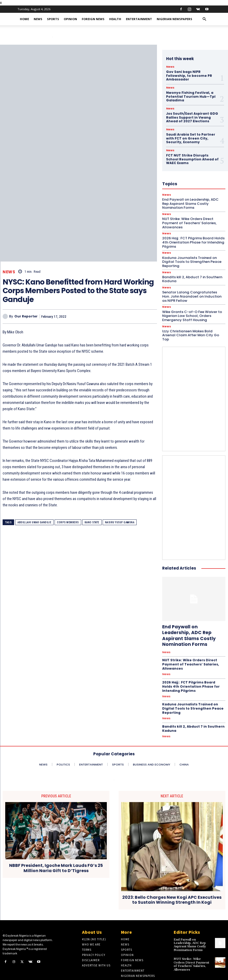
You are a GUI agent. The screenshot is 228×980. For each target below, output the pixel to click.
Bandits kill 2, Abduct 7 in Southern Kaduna (192, 274)
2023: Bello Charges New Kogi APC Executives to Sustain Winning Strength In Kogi (172, 886)
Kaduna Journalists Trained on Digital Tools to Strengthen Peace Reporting (191, 257)
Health (115, 19)
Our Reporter (26, 316)
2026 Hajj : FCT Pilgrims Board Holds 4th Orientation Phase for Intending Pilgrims (191, 674)
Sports (53, 19)
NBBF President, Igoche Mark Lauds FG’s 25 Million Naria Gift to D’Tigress (56, 855)
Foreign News (93, 19)
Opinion (70, 19)
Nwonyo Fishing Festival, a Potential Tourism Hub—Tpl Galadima (191, 92)
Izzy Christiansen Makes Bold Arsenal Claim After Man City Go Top (190, 329)
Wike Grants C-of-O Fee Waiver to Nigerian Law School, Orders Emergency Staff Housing (192, 310)
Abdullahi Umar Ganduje (34, 522)
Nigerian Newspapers (174, 19)
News (38, 19)
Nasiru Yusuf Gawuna (120, 522)
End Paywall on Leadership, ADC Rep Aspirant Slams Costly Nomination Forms (194, 627)
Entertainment (139, 19)
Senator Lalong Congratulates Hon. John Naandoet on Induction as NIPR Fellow (193, 291)
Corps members (68, 522)
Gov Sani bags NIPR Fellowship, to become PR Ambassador (193, 74)
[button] (204, 19)
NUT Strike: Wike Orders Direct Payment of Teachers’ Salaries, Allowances (190, 652)
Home (24, 19)
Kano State (92, 522)
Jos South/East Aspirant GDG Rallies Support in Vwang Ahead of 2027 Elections (192, 113)
